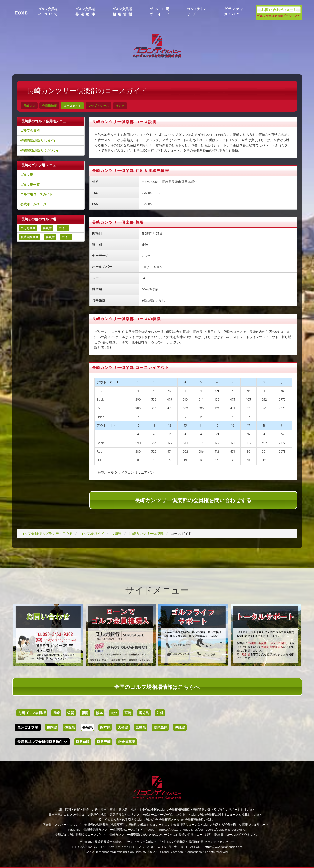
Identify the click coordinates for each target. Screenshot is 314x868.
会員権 (47, 228)
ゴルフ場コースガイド (36, 194)
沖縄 (160, 713)
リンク (120, 106)
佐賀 (71, 713)
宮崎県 (141, 727)
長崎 (56, 713)
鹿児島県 (160, 727)
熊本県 (105, 727)
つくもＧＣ (28, 228)
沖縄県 (180, 727)
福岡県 (52, 727)
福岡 (85, 713)
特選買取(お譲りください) (39, 150)
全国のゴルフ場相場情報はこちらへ (157, 687)
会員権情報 (49, 106)
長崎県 (87, 727)
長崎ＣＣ (29, 106)
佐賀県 (70, 727)
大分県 (123, 727)
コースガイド (72, 106)
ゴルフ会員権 (30, 130)
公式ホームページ (33, 204)
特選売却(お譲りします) (38, 140)
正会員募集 (127, 742)
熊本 (99, 713)
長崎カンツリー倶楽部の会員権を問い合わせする (193, 500)
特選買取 (83, 742)
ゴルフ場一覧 (30, 185)
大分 (114, 713)
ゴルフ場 (27, 175)
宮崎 (128, 713)
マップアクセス (98, 106)
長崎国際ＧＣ (29, 237)
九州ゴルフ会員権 (32, 713)
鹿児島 (144, 713)
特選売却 (104, 742)
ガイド (63, 228)
